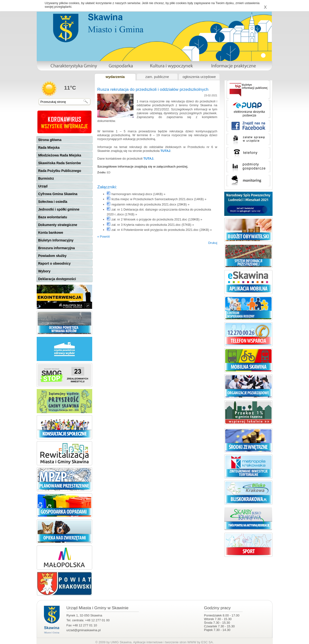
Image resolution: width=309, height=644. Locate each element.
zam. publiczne (157, 77)
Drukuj (213, 243)
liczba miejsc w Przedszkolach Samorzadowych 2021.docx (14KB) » (159, 199)
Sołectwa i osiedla (53, 202)
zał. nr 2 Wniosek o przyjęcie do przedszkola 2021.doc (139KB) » (157, 219)
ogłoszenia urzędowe (199, 77)
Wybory (44, 271)
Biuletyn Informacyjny (56, 240)
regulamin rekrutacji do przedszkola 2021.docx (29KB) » (151, 204)
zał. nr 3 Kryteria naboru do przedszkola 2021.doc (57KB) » (153, 225)
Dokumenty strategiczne (58, 225)
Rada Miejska (49, 148)
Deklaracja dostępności (57, 279)
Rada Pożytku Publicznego (60, 171)
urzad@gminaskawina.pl (84, 630)
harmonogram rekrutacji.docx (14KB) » (138, 194)
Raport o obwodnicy (54, 263)
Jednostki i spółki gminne (59, 209)
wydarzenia (115, 77)
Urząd (43, 186)
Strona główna (50, 140)
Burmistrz (46, 178)
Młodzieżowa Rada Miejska (60, 155)
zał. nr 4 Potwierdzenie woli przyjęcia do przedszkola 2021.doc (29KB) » (162, 230)
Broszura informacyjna (56, 248)
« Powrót (103, 237)
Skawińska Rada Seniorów (60, 163)
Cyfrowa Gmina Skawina (58, 194)
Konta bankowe (51, 233)
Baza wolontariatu (53, 217)
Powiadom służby (52, 256)
